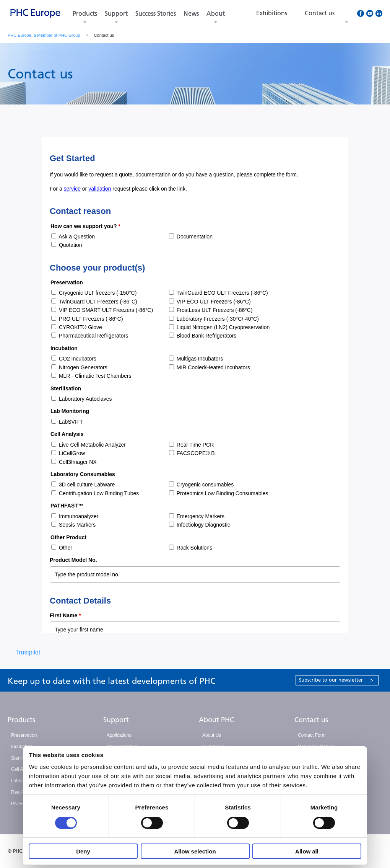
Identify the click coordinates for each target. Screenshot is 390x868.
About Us (212, 735)
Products (85, 14)
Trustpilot (28, 652)
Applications (119, 735)
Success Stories (156, 14)
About (216, 14)
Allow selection (195, 851)
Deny (83, 851)
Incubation (22, 747)
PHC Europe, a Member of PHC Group (44, 35)
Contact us (311, 720)
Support (116, 14)
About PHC (216, 720)
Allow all (307, 851)
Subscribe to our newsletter (336, 680)
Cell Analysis (24, 769)
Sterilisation (23, 758)
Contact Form (312, 735)
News (191, 14)
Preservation (24, 735)
